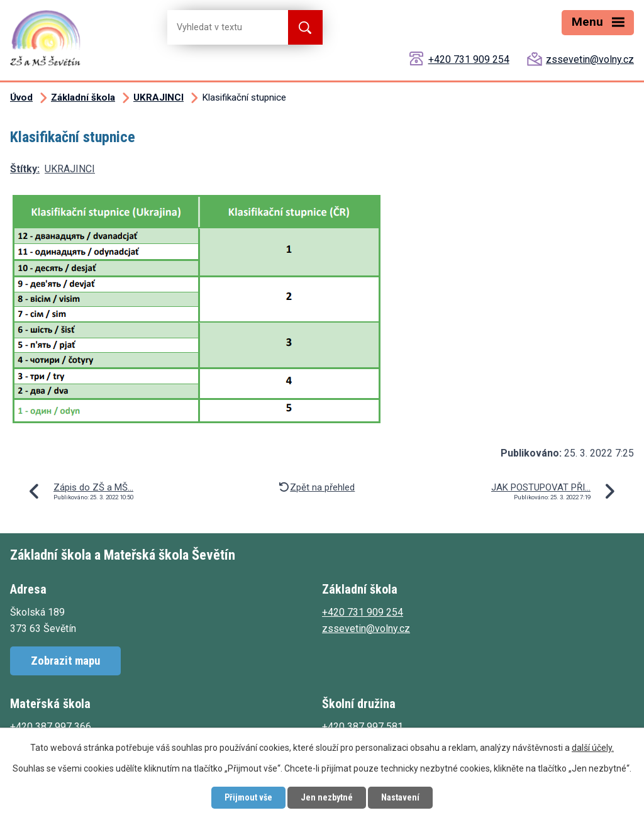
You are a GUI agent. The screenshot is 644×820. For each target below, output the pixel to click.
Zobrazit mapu (65, 661)
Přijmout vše (248, 797)
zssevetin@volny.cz (590, 59)
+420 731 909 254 (469, 59)
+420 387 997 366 (51, 727)
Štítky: (25, 169)
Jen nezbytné (327, 797)
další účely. (593, 748)
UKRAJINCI (158, 97)
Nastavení (400, 797)
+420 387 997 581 (363, 727)
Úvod (21, 97)
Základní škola (83, 97)
